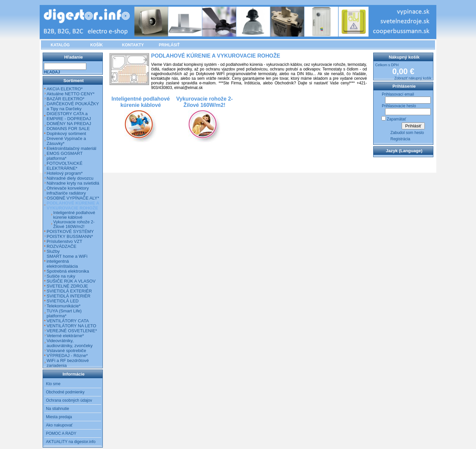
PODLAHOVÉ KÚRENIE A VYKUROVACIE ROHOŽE (73, 205)
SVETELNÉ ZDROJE (67, 286)
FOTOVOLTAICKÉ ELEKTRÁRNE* (64, 166)
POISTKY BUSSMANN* (70, 236)
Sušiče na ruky (61, 276)
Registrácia (400, 139)
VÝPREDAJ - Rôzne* (67, 356)
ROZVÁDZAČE (61, 246)
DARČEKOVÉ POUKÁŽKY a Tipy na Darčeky (73, 106)
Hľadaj (52, 72)
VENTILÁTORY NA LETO (71, 326)
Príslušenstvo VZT (64, 241)
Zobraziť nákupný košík (413, 78)
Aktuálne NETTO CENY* (71, 94)
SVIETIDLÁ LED (63, 301)
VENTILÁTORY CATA (68, 321)
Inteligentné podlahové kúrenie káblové (74, 215)
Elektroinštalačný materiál (71, 148)
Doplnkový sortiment (66, 134)
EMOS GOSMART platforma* (65, 156)
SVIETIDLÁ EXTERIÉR (69, 291)
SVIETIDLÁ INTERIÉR (69, 296)
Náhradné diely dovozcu (70, 178)
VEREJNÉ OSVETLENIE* (72, 331)
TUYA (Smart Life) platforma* (64, 313)
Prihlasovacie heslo (399, 106)
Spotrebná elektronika (68, 271)
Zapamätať (397, 119)
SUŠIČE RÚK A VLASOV (71, 281)
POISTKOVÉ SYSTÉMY (70, 231)
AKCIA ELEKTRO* (65, 89)
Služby (53, 251)
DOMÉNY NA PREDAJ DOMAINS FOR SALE (69, 126)
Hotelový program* (65, 173)
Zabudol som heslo (407, 133)
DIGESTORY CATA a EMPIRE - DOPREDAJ (69, 116)
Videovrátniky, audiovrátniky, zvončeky (70, 343)
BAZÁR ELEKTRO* (65, 99)
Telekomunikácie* (64, 306)
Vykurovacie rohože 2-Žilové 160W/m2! (74, 224)
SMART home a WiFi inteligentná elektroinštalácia (67, 261)
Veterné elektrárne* (65, 336)
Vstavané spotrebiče (66, 351)
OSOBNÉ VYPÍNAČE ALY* (73, 198)
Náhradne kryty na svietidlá (73, 183)
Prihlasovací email (398, 94)
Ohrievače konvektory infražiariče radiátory (68, 191)
